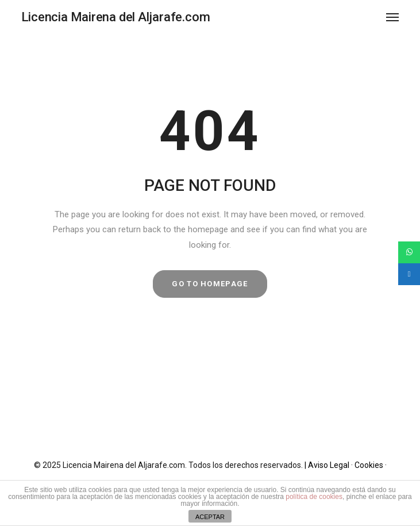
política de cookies (314, 497)
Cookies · (371, 465)
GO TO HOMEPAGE (210, 284)
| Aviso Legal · (330, 465)
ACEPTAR (210, 517)
